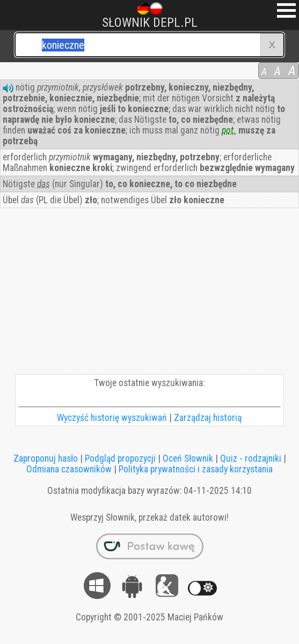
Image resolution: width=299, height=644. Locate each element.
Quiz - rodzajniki (251, 458)
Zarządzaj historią (208, 418)
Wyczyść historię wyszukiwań (112, 418)
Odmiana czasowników (69, 469)
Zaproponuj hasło (46, 458)
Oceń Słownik (188, 458)
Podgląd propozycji (120, 458)
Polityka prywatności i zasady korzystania (196, 469)
